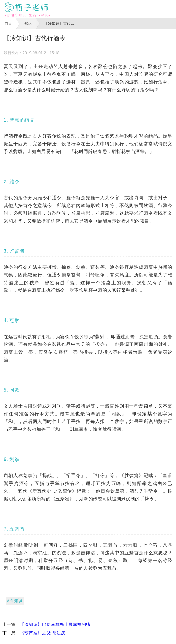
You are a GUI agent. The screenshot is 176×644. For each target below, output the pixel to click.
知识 (28, 24)
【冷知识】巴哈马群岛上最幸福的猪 (55, 624)
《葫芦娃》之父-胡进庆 (43, 633)
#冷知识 (15, 600)
